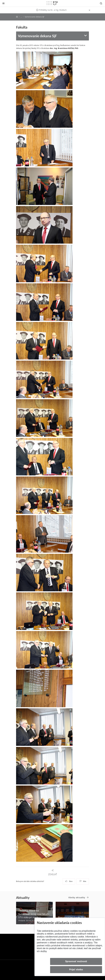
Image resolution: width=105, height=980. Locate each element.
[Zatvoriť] (3, 3)
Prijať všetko (76, 970)
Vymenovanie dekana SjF (37, 36)
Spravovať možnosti (76, 961)
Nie (83, 881)
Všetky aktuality (77, 897)
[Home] (17, 17)
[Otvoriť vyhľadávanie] (101, 3)
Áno (69, 881)
